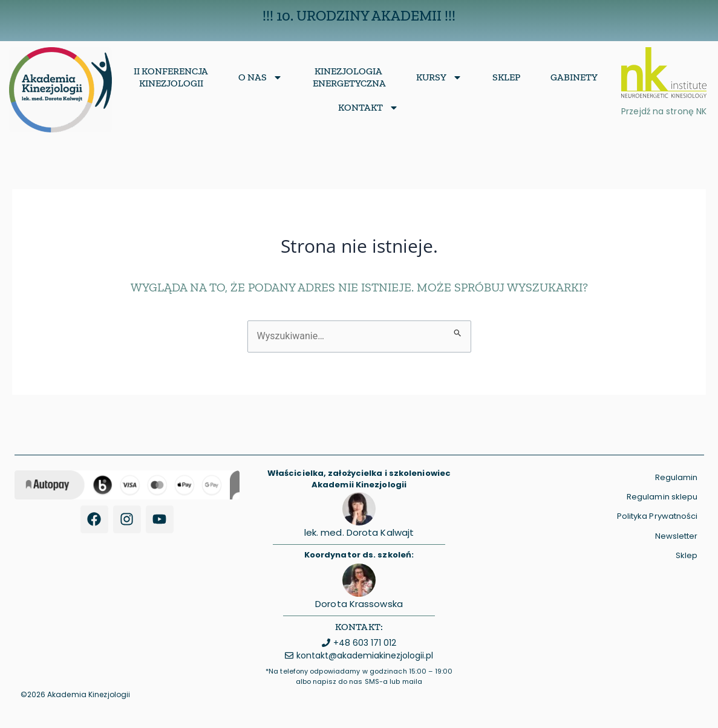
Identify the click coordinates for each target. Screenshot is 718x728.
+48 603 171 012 (365, 643)
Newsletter (677, 536)
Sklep (506, 77)
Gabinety (574, 77)
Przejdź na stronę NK (664, 111)
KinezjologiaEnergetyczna (349, 77)
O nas (260, 77)
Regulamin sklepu (662, 497)
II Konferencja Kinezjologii (171, 77)
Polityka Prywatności (658, 516)
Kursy (439, 77)
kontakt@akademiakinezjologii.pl (365, 655)
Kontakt (368, 108)
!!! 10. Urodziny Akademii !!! (359, 15)
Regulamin (677, 477)
